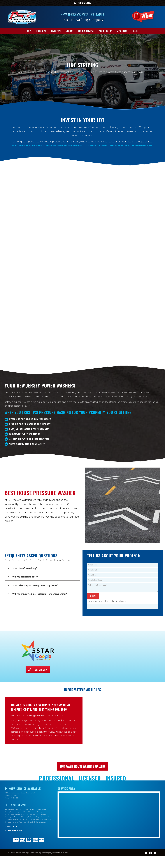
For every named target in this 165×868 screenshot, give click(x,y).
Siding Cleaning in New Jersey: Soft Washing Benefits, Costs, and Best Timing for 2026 (40, 678)
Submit (93, 566)
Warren (22, 792)
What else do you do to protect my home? (35, 556)
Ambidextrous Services (60, 823)
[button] (42, 539)
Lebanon (35, 780)
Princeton (45, 787)
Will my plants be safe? (25, 547)
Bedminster (16, 785)
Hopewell (16, 790)
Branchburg (25, 785)
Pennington (23, 790)
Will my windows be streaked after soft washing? (40, 564)
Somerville (42, 785)
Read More (16, 715)
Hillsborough (25, 787)
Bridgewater (34, 785)
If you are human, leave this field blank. (107, 571)
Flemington (17, 782)
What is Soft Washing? (25, 539)
